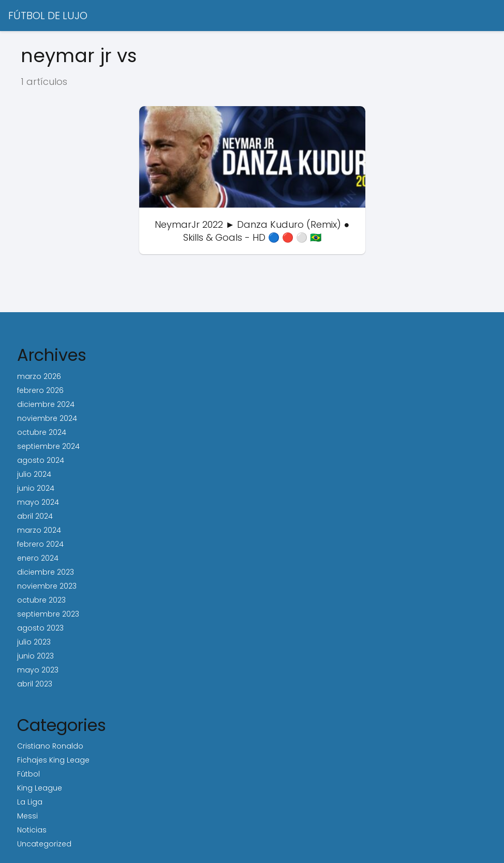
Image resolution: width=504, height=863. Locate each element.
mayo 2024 (38, 502)
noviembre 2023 (47, 586)
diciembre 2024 (46, 404)
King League (40, 788)
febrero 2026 (40, 390)
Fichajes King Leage (53, 760)
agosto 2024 (41, 460)
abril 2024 (35, 516)
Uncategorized (44, 844)
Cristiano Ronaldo (50, 746)
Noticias (32, 830)
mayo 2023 (38, 670)
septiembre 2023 (48, 614)
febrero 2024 (40, 544)
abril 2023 (35, 684)
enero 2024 (38, 558)
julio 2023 (34, 642)
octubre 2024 (42, 432)
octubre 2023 (41, 600)
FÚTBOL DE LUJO (48, 16)
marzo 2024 (39, 530)
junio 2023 (35, 656)
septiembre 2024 (48, 446)
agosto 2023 (40, 628)
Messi (27, 816)
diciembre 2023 (46, 572)
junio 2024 (36, 488)
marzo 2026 (39, 376)
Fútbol (28, 774)
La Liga (30, 802)
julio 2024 (34, 474)
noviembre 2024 (47, 418)
